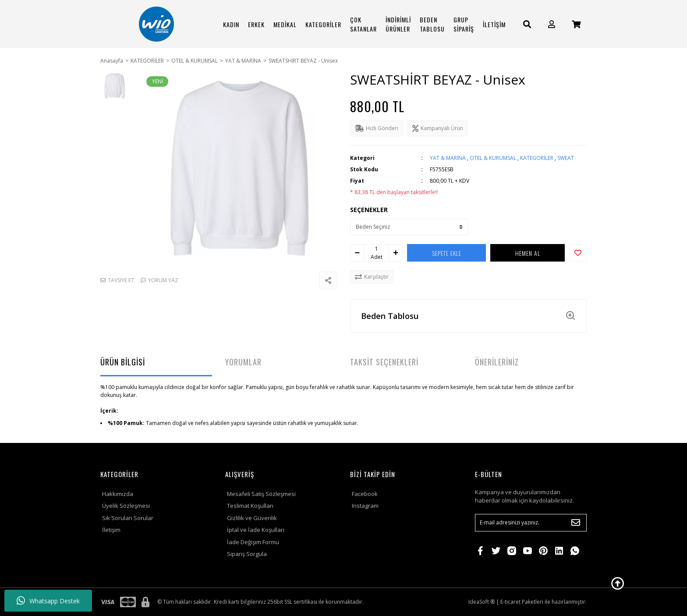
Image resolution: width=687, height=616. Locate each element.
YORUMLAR (243, 362)
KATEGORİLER (537, 158)
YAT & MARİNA (448, 158)
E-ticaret (510, 602)
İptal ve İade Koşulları (256, 530)
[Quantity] (376, 249)
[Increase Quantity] (396, 253)
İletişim (111, 530)
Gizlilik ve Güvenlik (252, 518)
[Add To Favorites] (578, 253)
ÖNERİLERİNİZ (497, 362)
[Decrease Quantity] (357, 253)
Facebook (365, 494)
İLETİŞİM (494, 24)
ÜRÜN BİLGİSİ (123, 362)
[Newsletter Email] (531, 523)
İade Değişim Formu (253, 542)
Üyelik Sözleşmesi (126, 506)
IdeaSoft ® (482, 602)
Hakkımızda (118, 494)
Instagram (365, 506)
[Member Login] (552, 24)
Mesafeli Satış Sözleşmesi (261, 494)
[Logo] (156, 24)
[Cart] (576, 24)
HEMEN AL (528, 253)
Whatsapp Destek (48, 601)
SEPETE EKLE (447, 253)
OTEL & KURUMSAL (493, 158)
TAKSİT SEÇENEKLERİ (384, 362)
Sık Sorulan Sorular (128, 518)
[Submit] (576, 523)
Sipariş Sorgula (247, 554)
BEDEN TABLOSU (432, 24)
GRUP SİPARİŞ (464, 24)
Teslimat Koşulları (250, 506)
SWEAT (566, 158)
